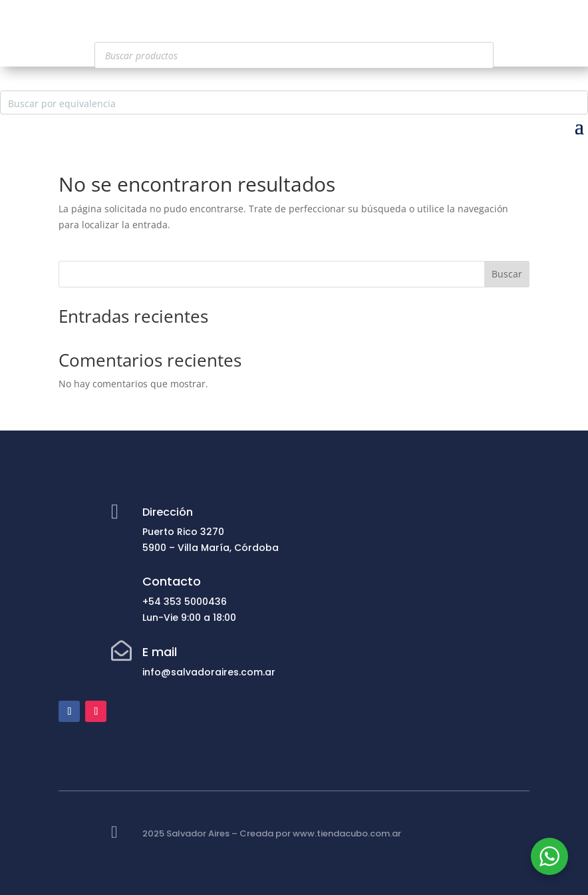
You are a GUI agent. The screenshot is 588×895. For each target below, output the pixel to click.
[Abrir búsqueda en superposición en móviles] (294, 55)
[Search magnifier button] (576, 102)
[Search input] (283, 102)
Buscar (507, 274)
